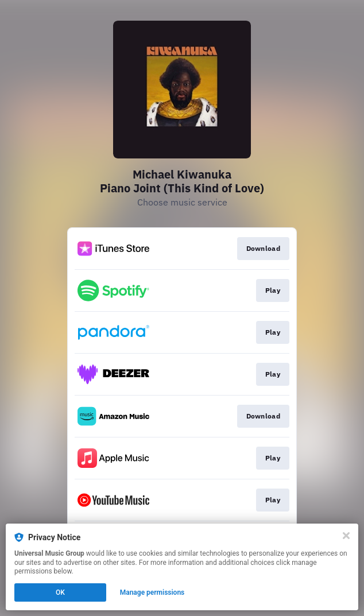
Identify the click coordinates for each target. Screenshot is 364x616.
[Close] (346, 536)
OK (60, 592)
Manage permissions (152, 592)
